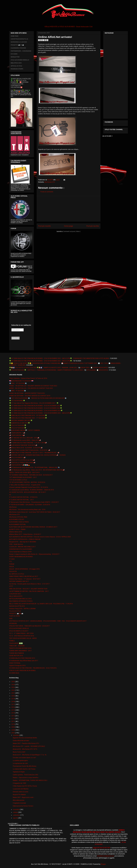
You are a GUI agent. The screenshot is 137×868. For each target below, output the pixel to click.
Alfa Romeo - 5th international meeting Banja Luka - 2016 (27, 510)
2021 (13, 693)
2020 (13, 696)
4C (10, 495)
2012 (13, 719)
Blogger (103, 864)
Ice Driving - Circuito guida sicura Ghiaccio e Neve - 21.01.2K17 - (30, 584)
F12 (10, 562)
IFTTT (11, 586)
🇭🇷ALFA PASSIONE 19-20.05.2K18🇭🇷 (21, 381)
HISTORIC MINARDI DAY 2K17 (19, 581)
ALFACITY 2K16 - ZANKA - (18, 529)
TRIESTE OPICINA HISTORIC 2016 (20, 648)
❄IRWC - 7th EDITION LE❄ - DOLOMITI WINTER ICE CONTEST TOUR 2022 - (34, 386)
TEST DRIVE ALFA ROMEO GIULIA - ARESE (23, 638)
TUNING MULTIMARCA (16, 653)
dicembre (16, 735)
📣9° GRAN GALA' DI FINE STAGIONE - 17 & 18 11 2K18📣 (28, 443)
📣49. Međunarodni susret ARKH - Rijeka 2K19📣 (25, 440)
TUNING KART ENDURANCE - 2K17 (20, 651)
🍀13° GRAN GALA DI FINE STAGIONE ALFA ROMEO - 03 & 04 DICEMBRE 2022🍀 (36, 406)
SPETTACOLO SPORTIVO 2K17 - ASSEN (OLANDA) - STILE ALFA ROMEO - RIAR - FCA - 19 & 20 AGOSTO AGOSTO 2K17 (48, 621)
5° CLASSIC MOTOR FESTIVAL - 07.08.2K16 (23, 497)
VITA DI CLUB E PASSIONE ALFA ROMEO (22, 671)
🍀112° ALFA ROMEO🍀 (17, 401)
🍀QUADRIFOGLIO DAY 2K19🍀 (20, 423)
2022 (13, 690)
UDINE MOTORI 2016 (16, 656)
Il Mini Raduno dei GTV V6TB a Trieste (25, 786)
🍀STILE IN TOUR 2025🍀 (18, 428)
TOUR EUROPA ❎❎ (16, 643)
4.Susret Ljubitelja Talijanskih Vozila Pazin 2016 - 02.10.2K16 (29, 487)
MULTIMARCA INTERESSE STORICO (21, 601)
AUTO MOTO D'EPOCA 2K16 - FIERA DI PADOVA (25, 539)
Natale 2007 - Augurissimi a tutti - (24, 797)
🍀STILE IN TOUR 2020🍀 (18, 425)
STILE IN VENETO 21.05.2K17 (19, 631)
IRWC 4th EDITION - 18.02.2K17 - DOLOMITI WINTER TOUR (28, 589)
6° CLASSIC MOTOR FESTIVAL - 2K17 (21, 500)
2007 (13, 733)
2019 (13, 699)
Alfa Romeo (13, 507)
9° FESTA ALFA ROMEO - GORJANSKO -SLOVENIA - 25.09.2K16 (30, 505)
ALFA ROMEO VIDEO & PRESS (19, 522)
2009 (13, 727)
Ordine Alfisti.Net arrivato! (21, 741)
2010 (13, 724)
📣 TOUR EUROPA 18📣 (17, 435)
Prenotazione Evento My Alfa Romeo (25, 766)
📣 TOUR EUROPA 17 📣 (17, 433)
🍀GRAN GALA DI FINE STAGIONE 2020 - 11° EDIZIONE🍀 (28, 418)
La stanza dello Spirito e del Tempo (24, 769)
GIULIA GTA (13, 571)
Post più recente (44, 226)
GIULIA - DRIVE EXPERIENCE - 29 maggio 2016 (24, 569)
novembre (17, 809)
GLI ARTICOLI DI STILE (17, 574)
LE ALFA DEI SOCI (15, 594)
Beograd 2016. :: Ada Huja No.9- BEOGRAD (23, 542)
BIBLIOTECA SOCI (16, 63)
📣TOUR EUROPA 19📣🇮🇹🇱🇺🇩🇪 (20, 465)
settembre (17, 815)
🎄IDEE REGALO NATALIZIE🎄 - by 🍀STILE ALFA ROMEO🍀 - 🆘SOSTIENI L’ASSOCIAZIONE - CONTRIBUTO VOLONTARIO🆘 (21, 83)
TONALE (12, 641)
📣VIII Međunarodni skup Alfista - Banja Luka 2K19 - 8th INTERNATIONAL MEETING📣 (37, 470)
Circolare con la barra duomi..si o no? (24, 758)
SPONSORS (13, 623)
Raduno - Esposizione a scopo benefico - (26, 778)
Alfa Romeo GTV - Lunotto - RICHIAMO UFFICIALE (29, 746)
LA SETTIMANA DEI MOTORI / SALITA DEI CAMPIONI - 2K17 (29, 591)
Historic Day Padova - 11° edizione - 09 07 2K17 (25, 579)
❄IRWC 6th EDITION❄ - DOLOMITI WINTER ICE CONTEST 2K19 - (30, 396)
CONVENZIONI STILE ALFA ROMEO (21, 549)
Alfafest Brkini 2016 (16, 532)
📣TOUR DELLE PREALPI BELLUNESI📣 (22, 463)
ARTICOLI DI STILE (16, 66)
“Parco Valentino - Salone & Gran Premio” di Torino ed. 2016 (28, 378)
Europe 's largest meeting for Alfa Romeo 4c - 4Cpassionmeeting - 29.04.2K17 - (35, 554)
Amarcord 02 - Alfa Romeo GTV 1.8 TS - (25, 749)
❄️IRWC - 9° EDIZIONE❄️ (18, 391)
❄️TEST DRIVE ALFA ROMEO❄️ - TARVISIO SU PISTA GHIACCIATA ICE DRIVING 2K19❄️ (38, 398)
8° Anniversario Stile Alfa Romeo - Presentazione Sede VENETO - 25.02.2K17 (34, 502)
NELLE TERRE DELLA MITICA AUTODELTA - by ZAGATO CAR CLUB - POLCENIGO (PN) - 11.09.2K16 (41, 604)
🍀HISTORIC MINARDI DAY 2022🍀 (21, 420)
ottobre (16, 812)
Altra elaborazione (19, 800)
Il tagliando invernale (19, 803)
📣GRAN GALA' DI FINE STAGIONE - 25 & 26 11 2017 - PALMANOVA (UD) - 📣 (34, 453)
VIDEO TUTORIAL (15, 663)
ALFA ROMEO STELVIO (17, 519)
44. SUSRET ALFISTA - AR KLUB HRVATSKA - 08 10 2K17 (28, 492)
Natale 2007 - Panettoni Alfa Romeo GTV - (26, 743)
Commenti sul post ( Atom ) (72, 231)
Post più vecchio (93, 226)
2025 (13, 682)
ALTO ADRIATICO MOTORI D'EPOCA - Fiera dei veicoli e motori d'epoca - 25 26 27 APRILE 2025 (40, 537)
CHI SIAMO (14, 54)
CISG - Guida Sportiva (16, 544)
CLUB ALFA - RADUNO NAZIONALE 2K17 (22, 547)
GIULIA (11, 567)
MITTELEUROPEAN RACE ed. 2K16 (20, 599)
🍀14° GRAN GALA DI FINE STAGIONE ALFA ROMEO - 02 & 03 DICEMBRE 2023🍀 (36, 408)
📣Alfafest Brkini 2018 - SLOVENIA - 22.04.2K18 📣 (26, 448)
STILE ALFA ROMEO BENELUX (20, 60)
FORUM (12, 564)
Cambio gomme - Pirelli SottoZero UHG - (26, 775)
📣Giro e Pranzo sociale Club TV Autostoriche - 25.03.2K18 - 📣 (30, 450)
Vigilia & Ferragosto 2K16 (17, 666)
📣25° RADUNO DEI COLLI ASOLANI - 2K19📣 (24, 438)
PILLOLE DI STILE (15, 611)
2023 (13, 687)
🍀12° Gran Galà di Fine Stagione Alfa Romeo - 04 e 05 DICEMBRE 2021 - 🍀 (34, 403)
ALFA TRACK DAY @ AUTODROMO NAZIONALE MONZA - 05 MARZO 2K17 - (34, 527)
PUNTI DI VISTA (14, 616)
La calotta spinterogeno (20, 761)
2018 (13, 702)
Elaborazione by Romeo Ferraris (23, 806)
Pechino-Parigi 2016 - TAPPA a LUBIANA (22, 609)
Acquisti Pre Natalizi (19, 795)
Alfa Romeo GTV (50, 182)
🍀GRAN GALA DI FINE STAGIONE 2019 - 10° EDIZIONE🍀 (28, 415)
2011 (13, 721)
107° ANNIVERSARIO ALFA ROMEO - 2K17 (23, 477)
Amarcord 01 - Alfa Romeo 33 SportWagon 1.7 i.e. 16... (30, 755)
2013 (13, 716)
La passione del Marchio (21, 789)
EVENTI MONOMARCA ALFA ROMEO (21, 557)
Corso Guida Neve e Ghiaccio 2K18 (20, 552)
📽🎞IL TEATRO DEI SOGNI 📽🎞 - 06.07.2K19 (24, 472)
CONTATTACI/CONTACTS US (19, 39)
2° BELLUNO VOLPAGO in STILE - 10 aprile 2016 (25, 485)
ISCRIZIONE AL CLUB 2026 (19, 42)
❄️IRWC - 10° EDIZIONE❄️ (18, 383)
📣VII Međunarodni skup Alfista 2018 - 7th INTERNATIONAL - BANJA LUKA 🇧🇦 (34, 467)
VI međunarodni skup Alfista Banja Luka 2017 (24, 661)
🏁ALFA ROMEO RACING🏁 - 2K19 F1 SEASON (24, 430)
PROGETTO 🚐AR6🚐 (17, 45)
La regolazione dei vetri (20, 763)
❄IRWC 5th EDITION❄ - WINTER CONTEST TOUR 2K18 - (27, 393)
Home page (68, 226)
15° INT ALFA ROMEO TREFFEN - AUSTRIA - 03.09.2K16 (27, 482)
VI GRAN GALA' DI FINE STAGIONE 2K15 (22, 658)
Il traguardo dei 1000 (19, 783)
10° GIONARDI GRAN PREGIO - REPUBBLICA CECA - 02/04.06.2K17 (31, 475)
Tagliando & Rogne (19, 772)
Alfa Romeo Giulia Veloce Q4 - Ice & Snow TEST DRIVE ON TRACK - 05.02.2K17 (35, 512)
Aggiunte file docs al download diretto (25, 738)
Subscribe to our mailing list (21, 325)
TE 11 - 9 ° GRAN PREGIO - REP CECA (21, 633)
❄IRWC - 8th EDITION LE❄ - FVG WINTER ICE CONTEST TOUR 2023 (31, 388)
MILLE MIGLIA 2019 (16, 596)
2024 (13, 685)
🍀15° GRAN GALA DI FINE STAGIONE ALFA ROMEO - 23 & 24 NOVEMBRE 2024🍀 (36, 411)
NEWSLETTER (15, 57)
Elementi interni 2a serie (20, 792)
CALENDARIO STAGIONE (18, 48)
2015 (13, 710)
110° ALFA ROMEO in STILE (18, 480)
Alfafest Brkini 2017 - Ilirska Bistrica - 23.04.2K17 (25, 534)
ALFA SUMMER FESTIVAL (18, 524)
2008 (13, 730)
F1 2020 (12, 559)
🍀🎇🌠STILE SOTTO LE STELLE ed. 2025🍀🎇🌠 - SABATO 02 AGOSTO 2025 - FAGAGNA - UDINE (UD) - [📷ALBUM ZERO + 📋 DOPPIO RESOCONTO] (58, 368)
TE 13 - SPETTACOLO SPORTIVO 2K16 (22, 636)
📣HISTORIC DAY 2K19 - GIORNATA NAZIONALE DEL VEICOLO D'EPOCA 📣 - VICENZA (37, 455)
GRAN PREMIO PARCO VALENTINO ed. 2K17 (24, 576)
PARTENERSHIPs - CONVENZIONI (21, 51)
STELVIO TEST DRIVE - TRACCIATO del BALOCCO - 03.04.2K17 (29, 626)
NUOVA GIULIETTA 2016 (17, 606)
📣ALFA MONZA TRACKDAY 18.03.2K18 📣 (23, 445)
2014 (13, 713)
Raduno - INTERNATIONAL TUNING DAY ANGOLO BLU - (30, 780)
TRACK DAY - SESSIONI (17, 646)
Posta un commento (47, 192)
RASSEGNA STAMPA (17, 69)
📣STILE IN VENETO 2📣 (17, 458)
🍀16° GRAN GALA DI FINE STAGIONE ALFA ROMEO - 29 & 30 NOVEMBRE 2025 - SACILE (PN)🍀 (41, 361)
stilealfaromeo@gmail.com (105, 856)
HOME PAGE (15, 36)
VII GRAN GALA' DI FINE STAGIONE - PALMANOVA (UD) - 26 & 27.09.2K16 (33, 668)
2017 (13, 704)
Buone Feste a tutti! (19, 752)
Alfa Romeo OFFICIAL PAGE (18, 517)
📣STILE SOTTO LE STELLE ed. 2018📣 (22, 460)
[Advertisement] (69, 209)
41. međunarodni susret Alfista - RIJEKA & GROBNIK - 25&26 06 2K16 (32, 490)
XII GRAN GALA (14, 673)
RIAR (11, 619)
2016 (13, 707)
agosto (16, 818)
